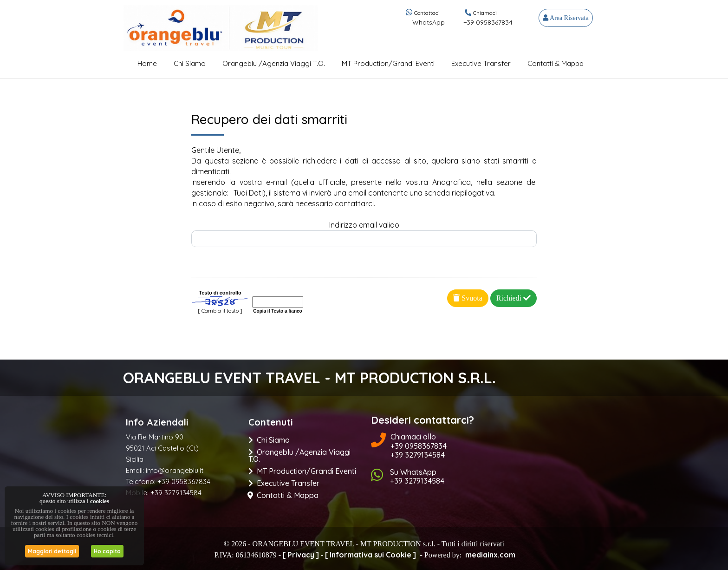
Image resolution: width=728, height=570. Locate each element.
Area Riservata (565, 18)
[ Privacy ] (301, 555)
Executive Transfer (481, 63)
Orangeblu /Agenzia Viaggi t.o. (274, 63)
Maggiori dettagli (52, 551)
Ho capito (107, 551)
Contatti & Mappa (556, 63)
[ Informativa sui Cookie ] (370, 555)
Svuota (468, 298)
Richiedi (513, 298)
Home (147, 63)
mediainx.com (490, 555)
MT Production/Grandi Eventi (388, 63)
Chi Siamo (190, 63)
